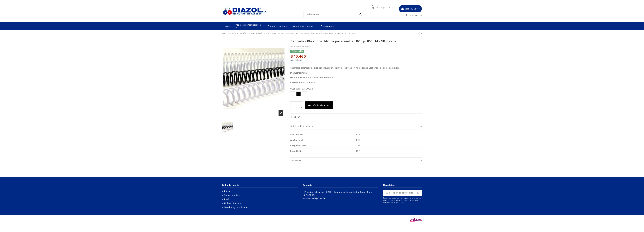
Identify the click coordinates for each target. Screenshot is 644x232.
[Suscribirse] (418, 193)
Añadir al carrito (319, 105)
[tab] (356, 126)
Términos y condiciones (236, 207)
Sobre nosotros (232, 195)
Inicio (227, 191)
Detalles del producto (356, 126)
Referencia (296, 47)
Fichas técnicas (232, 203)
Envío (227, 199)
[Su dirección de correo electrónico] (399, 193)
